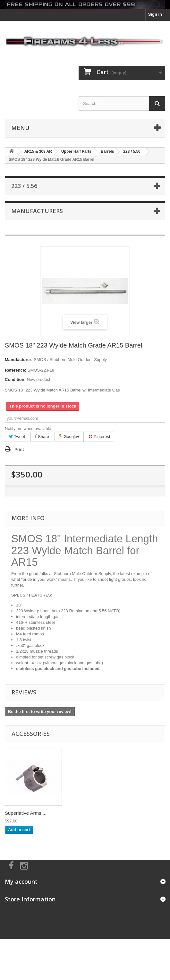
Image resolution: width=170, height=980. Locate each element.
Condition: (15, 379)
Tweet (17, 437)
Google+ (69, 437)
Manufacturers (37, 211)
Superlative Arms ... (26, 813)
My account (21, 881)
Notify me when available (28, 429)
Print (19, 449)
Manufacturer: (19, 360)
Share (42, 437)
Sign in (155, 14)
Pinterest (99, 437)
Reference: (16, 370)
